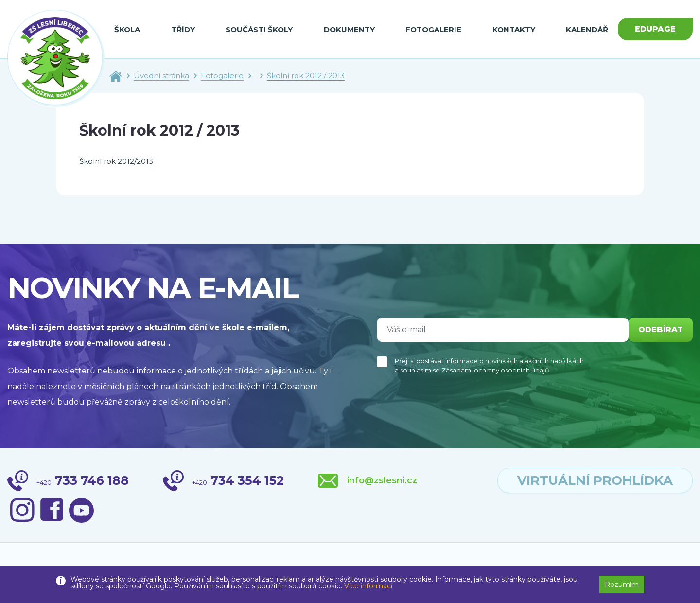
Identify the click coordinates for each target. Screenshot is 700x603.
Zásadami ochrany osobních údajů (495, 370)
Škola (127, 29)
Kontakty (514, 29)
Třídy (183, 29)
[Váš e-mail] (503, 330)
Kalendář (587, 29)
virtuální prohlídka (595, 480)
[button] (674, 580)
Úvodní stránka (161, 76)
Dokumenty (349, 29)
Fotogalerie (433, 29)
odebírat (661, 329)
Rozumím (622, 585)
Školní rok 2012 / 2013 (306, 76)
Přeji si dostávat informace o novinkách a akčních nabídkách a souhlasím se (489, 366)
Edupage (655, 29)
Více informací (368, 586)
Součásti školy (259, 29)
